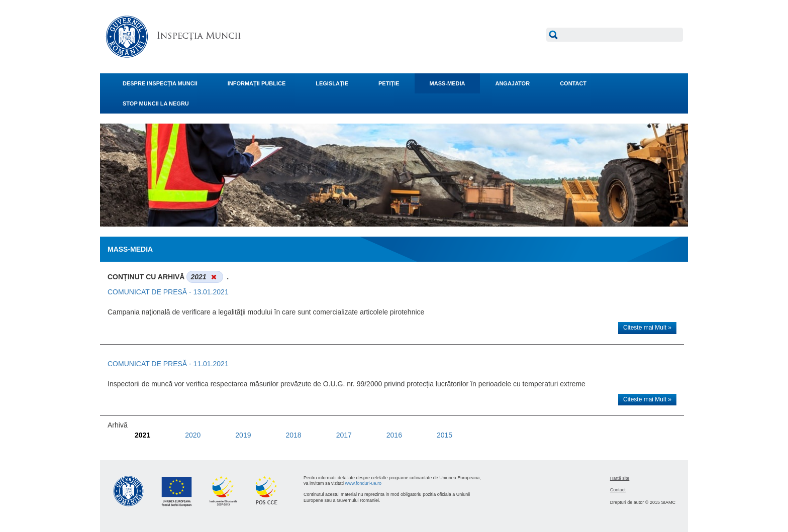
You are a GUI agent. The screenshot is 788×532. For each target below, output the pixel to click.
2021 (142, 435)
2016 (394, 435)
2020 (193, 435)
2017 (344, 435)
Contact (618, 490)
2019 (243, 435)
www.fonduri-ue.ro (364, 483)
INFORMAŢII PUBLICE (257, 83)
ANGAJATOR (512, 83)
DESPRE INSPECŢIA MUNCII (160, 83)
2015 (445, 435)
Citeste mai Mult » (647, 328)
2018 (293, 435)
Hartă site (620, 478)
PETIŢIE (389, 83)
